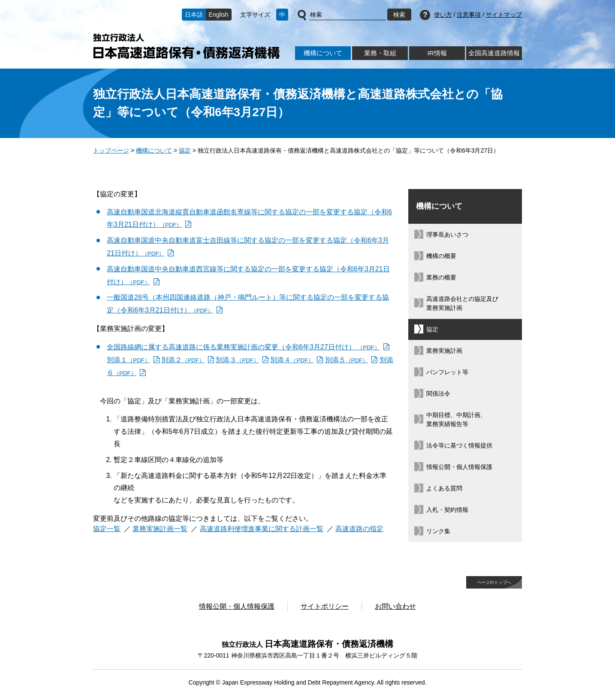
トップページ (111, 150)
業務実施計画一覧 (160, 529)
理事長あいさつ (447, 234)
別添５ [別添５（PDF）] (347, 360)
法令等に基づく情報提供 (459, 445)
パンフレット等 (447, 372)
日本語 (194, 15)
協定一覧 (107, 529)
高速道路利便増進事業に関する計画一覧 (262, 529)
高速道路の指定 (359, 529)
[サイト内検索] (348, 15)
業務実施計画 (444, 351)
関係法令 (438, 394)
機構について (323, 53)
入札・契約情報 (447, 510)
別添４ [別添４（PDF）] (292, 360)
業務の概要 (441, 277)
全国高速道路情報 (494, 53)
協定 (185, 150)
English (219, 15)
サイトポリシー (325, 606)
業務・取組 (380, 53)
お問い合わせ (395, 606)
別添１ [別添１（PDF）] (128, 360)
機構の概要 (441, 256)
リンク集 (438, 531)
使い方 (443, 15)
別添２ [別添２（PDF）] (183, 360)
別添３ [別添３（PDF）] (237, 360)
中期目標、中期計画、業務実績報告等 (456, 419)
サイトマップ (504, 15)
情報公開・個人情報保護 (459, 467)
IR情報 (437, 53)
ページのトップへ (494, 582)
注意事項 (469, 15)
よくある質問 (444, 488)
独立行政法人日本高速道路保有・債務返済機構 (186, 46)
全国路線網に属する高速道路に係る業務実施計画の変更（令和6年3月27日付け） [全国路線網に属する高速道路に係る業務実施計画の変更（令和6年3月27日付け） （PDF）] (243, 347)
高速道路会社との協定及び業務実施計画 (462, 303)
